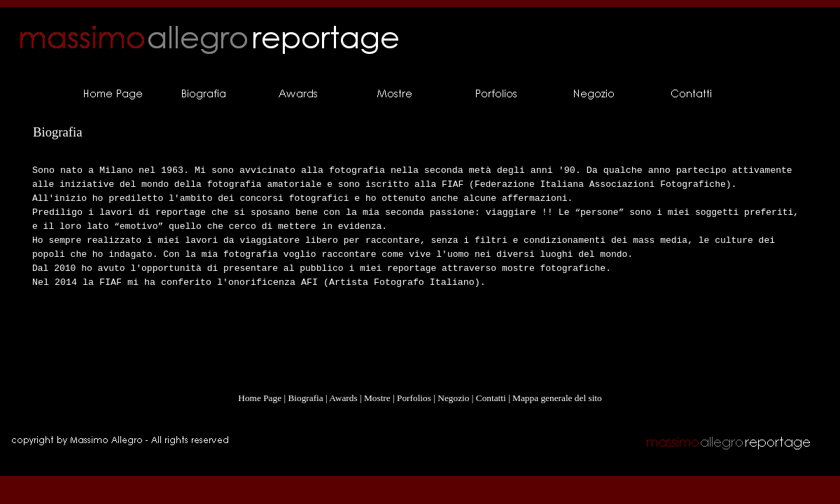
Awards (343, 398)
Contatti (491, 398)
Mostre (377, 398)
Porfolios (414, 398)
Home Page (260, 398)
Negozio (453, 398)
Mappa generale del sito (557, 398)
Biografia (305, 398)
